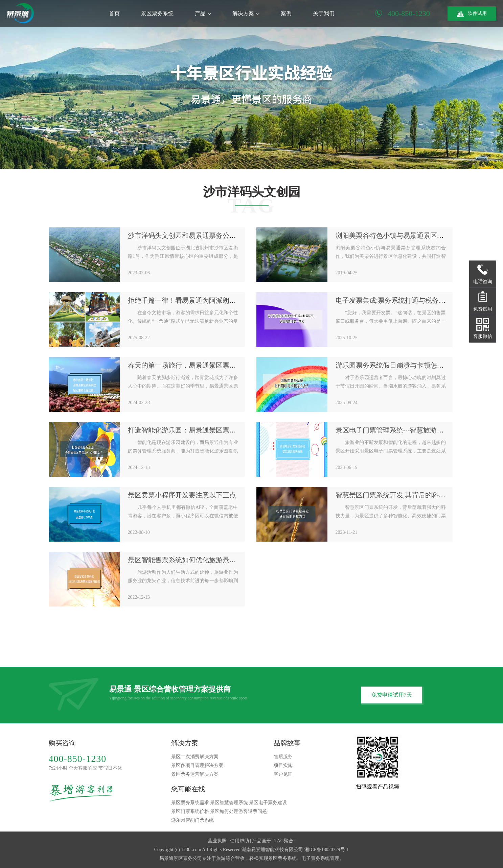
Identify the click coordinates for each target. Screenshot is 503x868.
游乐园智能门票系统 (192, 820)
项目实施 (283, 765)
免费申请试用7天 (392, 695)
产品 (203, 13)
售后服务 (283, 757)
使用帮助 (239, 841)
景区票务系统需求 (190, 803)
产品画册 (261, 841)
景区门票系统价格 (190, 811)
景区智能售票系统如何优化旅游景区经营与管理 (199, 560)
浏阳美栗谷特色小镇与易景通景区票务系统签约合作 (413, 235)
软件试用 (472, 14)
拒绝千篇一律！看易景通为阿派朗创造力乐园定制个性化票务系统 (226, 300)
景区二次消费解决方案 (195, 757)
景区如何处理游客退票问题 (238, 811)
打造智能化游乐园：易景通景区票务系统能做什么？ (206, 430)
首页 (114, 13)
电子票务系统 (316, 858)
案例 (286, 13)
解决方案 (246, 13)
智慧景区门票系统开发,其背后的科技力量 (397, 495)
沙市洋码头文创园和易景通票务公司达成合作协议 (202, 235)
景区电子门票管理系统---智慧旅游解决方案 (400, 430)
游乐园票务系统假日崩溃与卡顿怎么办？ (396, 365)
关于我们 (324, 13)
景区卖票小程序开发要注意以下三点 (182, 495)
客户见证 (283, 774)
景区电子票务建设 (268, 803)
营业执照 (217, 841)
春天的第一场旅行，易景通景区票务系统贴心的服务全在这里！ (223, 365)
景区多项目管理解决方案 (197, 765)
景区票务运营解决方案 (195, 774)
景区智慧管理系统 (229, 803)
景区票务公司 (188, 858)
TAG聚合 (284, 841)
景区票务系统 (157, 13)
